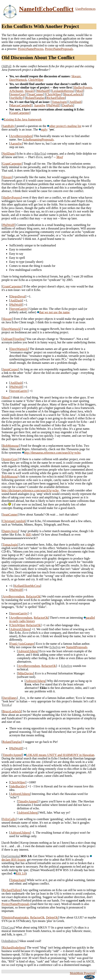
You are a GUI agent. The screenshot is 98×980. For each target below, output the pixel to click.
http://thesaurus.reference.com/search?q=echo (51, 453)
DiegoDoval (18, 296)
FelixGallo (9, 819)
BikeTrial (40, 154)
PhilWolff (53, 105)
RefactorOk (33, 596)
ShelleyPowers (83, 87)
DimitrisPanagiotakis (15, 917)
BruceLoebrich (73, 94)
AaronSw (40, 105)
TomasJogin (59, 102)
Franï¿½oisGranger (22, 644)
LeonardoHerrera (63, 91)
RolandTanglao (35, 98)
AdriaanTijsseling (13, 339)
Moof (80, 91)
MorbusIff (43, 91)
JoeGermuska (11, 856)
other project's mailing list (64, 126)
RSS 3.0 (20, 873)
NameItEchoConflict (46, 9)
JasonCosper (10, 369)
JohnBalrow (10, 941)
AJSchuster (16, 91)
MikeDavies (25, 673)
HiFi (29, 535)
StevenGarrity (19, 309)
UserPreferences (85, 9)
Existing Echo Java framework (22, 119)
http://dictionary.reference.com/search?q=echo (30, 490)
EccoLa (7, 705)
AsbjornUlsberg (20, 629)
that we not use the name (53, 312)
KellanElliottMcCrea (27, 586)
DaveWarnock (18, 80)
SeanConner (36, 94)
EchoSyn (55, 647)
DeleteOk (52, 917)
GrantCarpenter (20, 113)
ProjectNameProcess (31, 49)
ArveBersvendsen (21, 136)
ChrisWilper (36, 80)
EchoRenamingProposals (38, 139)
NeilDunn (9, 154)
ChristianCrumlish (14, 521)
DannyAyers (10, 531)
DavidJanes (10, 698)
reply (43, 129)
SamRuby (9, 126)
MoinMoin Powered (82, 973)
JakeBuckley (18, 786)
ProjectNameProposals (59, 49)
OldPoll (6, 66)
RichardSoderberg (14, 948)
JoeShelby (17, 98)
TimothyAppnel (12, 755)
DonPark (68, 105)
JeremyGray (18, 94)
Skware (76, 76)
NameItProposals (77, 647)
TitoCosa (8, 927)
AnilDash (75, 102)
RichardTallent (56, 98)
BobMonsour (11, 446)
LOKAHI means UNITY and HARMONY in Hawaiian (59, 755)
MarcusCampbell (21, 105)
